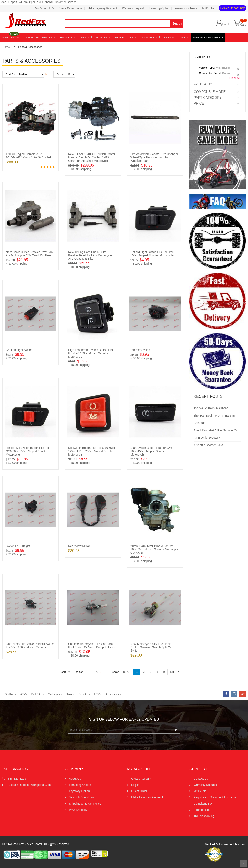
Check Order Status (70, 8)
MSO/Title (208, 8)
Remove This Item (238, 69)
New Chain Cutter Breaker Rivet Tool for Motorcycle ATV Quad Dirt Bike (30, 254)
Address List (202, 810)
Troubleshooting (204, 816)
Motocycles (55, 694)
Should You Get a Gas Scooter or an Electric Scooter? (215, 434)
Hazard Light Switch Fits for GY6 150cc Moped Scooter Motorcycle (152, 254)
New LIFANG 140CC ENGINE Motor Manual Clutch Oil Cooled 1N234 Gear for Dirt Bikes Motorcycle (92, 157)
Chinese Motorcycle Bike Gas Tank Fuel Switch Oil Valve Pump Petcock (91, 646)
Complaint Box (203, 804)
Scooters (84, 694)
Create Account (141, 779)
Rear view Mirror (79, 546)
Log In (227, 24)
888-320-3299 (17, 779)
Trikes (70, 694)
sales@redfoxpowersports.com (30, 785)
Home (6, 47)
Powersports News (186, 8)
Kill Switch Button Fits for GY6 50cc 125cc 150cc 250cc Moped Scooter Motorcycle (91, 451)
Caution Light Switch (19, 350)
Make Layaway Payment (102, 8)
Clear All (235, 78)
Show (60, 74)
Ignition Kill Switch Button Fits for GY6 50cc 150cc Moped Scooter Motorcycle (28, 451)
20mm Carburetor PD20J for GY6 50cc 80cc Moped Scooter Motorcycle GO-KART (155, 549)
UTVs (98, 694)
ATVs (24, 694)
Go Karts (10, 694)
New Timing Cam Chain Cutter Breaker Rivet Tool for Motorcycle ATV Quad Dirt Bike (90, 255)
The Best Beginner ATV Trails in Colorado (214, 419)
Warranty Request (133, 8)
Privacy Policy (78, 810)
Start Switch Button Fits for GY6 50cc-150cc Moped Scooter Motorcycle (151, 451)
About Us (75, 779)
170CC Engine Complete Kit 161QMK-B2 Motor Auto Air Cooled (28, 156)
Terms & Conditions (82, 797)
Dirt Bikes (37, 694)
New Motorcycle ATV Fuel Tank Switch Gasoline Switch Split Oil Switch (151, 647)
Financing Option (159, 8)
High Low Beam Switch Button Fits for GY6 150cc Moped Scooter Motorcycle (90, 353)
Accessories (113, 694)
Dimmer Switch (140, 350)
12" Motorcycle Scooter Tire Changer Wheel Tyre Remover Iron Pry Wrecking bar (154, 157)
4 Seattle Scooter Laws (209, 445)
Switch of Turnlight (18, 546)
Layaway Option (79, 791)
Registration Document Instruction (215, 797)
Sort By (10, 74)
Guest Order (139, 791)
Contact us (201, 779)
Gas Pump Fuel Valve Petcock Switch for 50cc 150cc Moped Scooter (30, 646)
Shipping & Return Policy (85, 804)
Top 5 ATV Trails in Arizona (211, 408)
